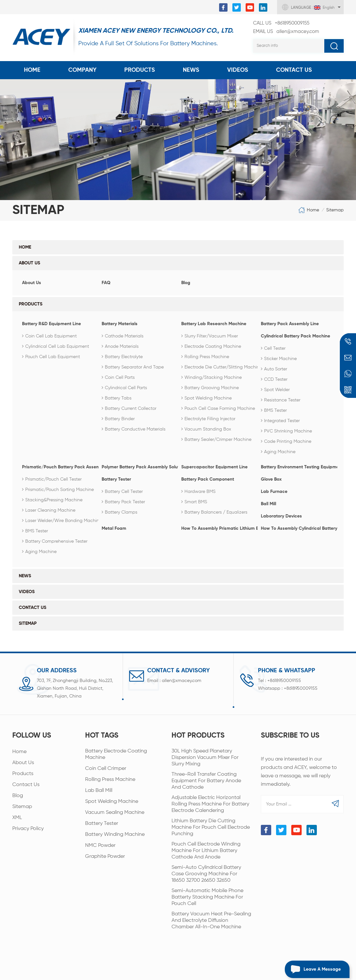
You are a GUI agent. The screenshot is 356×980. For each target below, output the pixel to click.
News (191, 70)
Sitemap (28, 623)
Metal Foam (114, 528)
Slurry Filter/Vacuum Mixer (210, 336)
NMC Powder (100, 844)
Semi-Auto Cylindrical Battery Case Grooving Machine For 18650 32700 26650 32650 (206, 872)
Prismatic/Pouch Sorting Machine (58, 490)
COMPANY (82, 70)
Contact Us (294, 70)
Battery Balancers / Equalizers (214, 512)
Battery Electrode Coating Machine (116, 752)
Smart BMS (194, 502)
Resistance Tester (281, 400)
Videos (238, 70)
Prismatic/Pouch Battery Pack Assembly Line (59, 467)
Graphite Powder (105, 855)
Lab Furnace (274, 492)
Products (140, 70)
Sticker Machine (279, 359)
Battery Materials (120, 324)
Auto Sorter (274, 369)
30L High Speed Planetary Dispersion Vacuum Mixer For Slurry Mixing (205, 756)
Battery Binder (118, 419)
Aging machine (278, 452)
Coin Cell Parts (118, 378)
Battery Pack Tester (123, 502)
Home (32, 70)
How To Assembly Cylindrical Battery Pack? (297, 528)
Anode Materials (120, 346)
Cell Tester (273, 348)
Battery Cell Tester (122, 492)
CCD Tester (274, 379)
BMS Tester (274, 410)
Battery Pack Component (208, 479)
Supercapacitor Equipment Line (214, 467)
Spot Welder (275, 390)
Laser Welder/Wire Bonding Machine (62, 521)
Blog (186, 283)
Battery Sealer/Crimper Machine (216, 440)
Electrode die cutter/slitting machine (222, 367)
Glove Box (271, 479)
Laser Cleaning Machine (49, 510)
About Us (29, 263)
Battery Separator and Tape (133, 367)
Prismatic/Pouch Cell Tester (52, 479)
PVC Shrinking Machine (286, 431)
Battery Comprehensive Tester (55, 541)
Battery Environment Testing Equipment (297, 467)
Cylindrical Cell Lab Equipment (56, 346)
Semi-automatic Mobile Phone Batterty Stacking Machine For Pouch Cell (207, 895)
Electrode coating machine (211, 346)
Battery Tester (116, 479)
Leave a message (313, 969)
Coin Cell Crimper (106, 767)
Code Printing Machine (286, 442)
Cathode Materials (122, 336)
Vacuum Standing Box (206, 429)
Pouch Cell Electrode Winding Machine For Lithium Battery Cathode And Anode (206, 849)
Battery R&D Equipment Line (51, 324)
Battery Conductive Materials (133, 429)
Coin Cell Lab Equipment (49, 336)
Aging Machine (39, 552)
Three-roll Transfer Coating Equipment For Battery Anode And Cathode (206, 779)
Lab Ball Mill (99, 789)
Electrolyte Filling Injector (208, 419)
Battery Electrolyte (122, 357)
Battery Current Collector (129, 409)
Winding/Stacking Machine (211, 378)
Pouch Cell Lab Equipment (51, 357)
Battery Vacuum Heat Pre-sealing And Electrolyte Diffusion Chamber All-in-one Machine (211, 919)
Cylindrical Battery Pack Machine (295, 336)
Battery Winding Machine (115, 833)
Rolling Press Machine (205, 357)
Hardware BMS (198, 492)
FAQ (106, 283)
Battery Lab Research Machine (214, 324)
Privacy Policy (28, 827)
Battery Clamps (119, 512)
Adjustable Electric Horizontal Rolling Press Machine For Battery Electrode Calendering (210, 802)
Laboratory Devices (281, 516)
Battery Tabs (117, 398)
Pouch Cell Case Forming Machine (218, 409)
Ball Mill (268, 504)
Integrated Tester (280, 421)
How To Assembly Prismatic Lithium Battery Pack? (218, 528)
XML (17, 816)
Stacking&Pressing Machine (52, 500)
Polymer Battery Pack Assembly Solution (138, 467)
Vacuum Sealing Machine (115, 811)
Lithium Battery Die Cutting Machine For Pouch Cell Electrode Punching (211, 826)
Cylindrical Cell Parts (124, 388)
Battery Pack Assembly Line (290, 324)
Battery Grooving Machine (210, 388)
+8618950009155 (281, 23)
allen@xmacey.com (286, 32)
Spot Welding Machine (206, 398)
